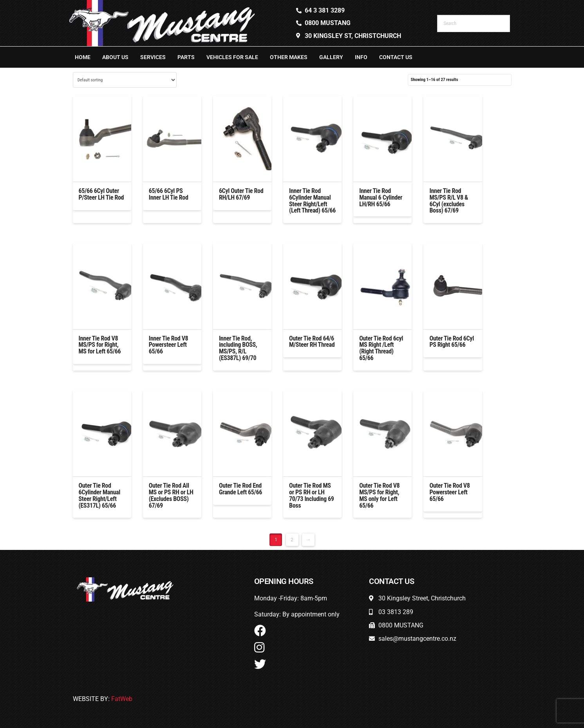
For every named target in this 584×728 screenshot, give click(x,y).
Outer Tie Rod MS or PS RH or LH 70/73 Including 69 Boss (312, 495)
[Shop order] (125, 80)
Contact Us (396, 57)
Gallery (331, 57)
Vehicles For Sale (232, 57)
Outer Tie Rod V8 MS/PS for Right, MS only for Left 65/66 (379, 495)
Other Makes (289, 57)
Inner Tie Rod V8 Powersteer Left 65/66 (169, 345)
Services (153, 57)
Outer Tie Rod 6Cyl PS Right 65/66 (451, 342)
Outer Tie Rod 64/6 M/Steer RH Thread (312, 342)
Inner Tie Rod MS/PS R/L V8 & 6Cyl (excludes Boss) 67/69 (449, 201)
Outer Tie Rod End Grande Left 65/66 (240, 489)
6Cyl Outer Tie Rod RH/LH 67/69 (241, 194)
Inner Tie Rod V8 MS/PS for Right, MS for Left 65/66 (100, 345)
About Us (115, 57)
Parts (186, 57)
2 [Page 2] (292, 540)
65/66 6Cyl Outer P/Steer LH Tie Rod (101, 194)
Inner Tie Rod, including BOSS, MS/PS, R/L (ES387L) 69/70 (238, 348)
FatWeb (122, 699)
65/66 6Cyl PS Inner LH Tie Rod (169, 194)
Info (361, 57)
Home (83, 57)
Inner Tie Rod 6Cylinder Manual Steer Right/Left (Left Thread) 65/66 (312, 201)
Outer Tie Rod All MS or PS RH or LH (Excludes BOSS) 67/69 (171, 495)
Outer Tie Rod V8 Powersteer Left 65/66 (449, 492)
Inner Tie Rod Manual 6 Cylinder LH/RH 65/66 (381, 197)
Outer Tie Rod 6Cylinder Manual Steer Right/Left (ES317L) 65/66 (99, 495)
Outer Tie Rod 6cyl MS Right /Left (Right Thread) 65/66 (381, 348)
